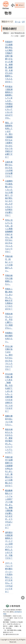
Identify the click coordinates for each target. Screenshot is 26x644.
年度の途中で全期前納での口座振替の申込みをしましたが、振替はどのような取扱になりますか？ (9, 471)
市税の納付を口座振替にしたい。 (9, 280)
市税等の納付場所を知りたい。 (9, 337)
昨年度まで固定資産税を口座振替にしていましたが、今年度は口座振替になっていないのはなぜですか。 (9, 102)
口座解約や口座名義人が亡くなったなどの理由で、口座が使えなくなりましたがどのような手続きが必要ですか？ (9, 198)
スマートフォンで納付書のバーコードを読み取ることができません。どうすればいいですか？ (9, 577)
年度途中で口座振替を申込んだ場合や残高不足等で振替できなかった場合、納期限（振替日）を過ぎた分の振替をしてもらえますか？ (9, 62)
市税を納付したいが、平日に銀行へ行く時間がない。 (9, 321)
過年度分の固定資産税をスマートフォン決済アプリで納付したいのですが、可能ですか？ (9, 545)
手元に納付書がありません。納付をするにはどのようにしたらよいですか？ (9, 358)
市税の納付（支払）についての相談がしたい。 (9, 263)
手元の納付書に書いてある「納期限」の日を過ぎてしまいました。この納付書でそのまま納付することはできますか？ (9, 392)
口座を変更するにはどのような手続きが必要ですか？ (9, 169)
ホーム (18, 22)
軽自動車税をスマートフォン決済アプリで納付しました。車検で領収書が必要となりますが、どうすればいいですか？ (9, 509)
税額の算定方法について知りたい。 (9, 420)
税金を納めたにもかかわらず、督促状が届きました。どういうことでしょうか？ (9, 441)
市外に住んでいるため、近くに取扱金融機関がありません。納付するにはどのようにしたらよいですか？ (9, 236)
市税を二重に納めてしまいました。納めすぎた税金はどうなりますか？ (9, 299)
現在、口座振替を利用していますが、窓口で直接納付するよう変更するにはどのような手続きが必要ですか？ (9, 140)
